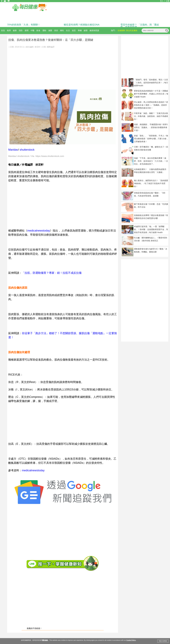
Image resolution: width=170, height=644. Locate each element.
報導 (9, 30)
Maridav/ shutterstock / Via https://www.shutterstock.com (36, 156)
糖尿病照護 (94, 30)
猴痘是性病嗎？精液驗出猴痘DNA (82, 25)
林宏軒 (38, 47)
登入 (162, 1)
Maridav (13, 150)
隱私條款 (45, 640)
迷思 (74, 30)
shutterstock (27, 150)
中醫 (32, 30)
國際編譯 (51, 47)
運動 (44, 30)
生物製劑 (121, 30)
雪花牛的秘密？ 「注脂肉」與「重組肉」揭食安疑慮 (140, 26)
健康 (15, 30)
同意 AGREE (163, 641)
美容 (56, 30)
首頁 (3, 30)
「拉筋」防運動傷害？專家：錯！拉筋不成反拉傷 (52, 273)
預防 (21, 30)
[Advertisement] (63, 68)
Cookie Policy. (131, 640)
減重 (50, 30)
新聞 (27, 30)
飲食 (38, 30)
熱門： (114, 30)
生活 (68, 30)
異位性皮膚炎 (132, 30)
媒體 (86, 30)
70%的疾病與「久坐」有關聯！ (24, 25)
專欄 (80, 30)
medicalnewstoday (39, 231)
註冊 (168, 1)
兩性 (62, 30)
